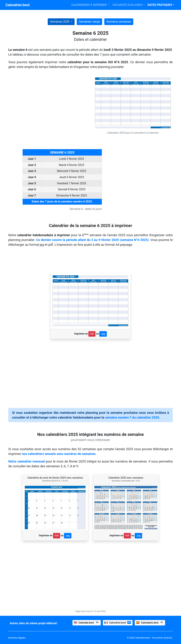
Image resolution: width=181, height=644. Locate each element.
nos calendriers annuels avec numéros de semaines (59, 454)
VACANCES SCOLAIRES (128, 5)
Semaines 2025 (60, 22)
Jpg (103, 334)
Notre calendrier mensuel (27, 461)
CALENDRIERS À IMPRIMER (89, 5)
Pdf (92, 334)
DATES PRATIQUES (160, 5)
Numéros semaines (119, 22)
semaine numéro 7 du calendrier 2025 (132, 417)
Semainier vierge (89, 22)
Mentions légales (17, 638)
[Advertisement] (48, 100)
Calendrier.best (17, 5)
